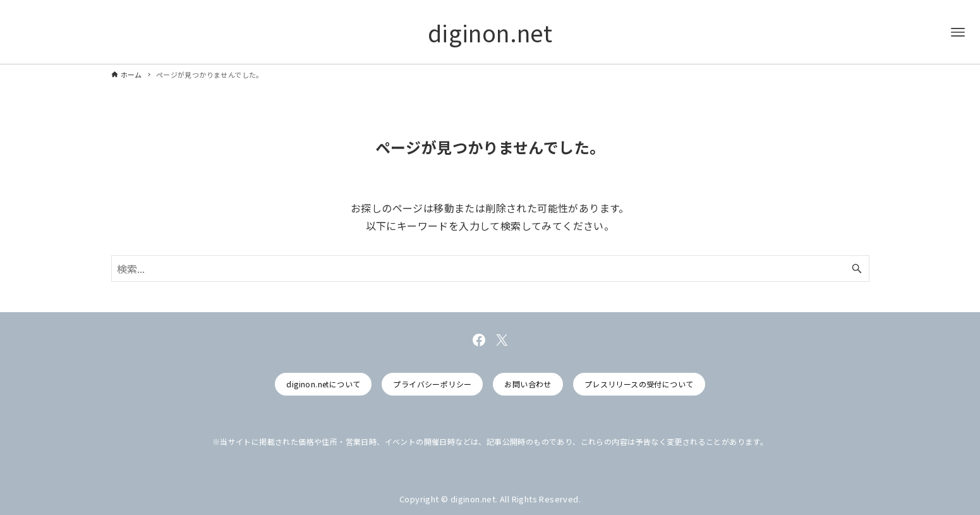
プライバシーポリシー (432, 384)
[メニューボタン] (958, 32)
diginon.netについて (323, 384)
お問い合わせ (528, 384)
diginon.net (490, 32)
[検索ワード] (490, 269)
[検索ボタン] (857, 269)
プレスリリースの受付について (639, 384)
